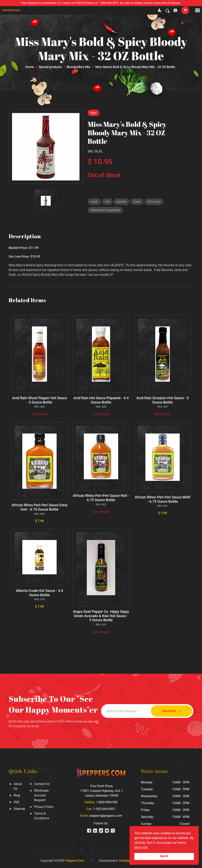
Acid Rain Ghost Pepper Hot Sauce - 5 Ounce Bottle (39, 400)
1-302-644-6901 (104, 809)
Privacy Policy (44, 807)
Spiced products (50, 67)
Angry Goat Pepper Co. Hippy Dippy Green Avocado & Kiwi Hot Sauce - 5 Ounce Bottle (101, 616)
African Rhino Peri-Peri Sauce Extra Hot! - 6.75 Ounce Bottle (39, 507)
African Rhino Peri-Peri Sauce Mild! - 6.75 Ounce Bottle (163, 499)
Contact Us (42, 784)
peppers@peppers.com (106, 816)
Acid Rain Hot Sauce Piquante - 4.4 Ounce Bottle (101, 400)
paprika (122, 202)
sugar (94, 202)
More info (141, 847)
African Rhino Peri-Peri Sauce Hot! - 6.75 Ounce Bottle (101, 498)
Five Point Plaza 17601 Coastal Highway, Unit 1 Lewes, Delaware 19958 (101, 791)
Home (29, 67)
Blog (17, 795)
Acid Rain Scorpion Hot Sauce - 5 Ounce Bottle (162, 400)
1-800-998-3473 (109, 3)
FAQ (16, 802)
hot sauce (154, 202)
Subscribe (172, 711)
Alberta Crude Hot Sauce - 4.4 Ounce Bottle (39, 593)
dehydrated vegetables (105, 210)
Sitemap (19, 809)
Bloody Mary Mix (79, 67)
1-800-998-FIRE (107, 802)
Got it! (164, 856)
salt (107, 202)
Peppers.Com (74, 861)
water (137, 202)
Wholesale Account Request (41, 795)
